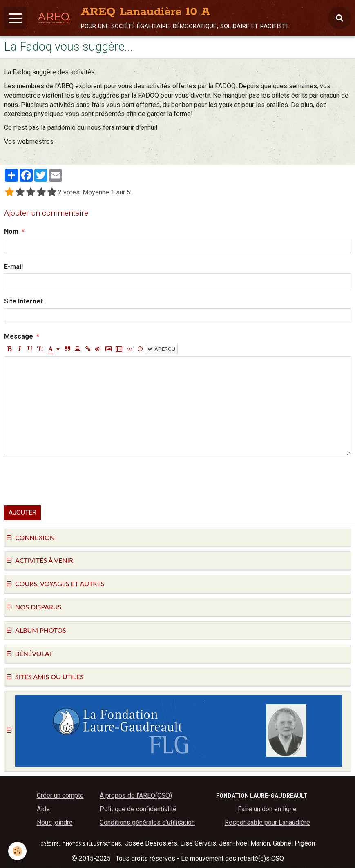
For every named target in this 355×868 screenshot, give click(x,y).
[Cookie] (17, 851)
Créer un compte (60, 796)
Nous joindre (55, 823)
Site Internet (23, 302)
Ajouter (22, 513)
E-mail (13, 267)
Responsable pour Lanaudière (267, 823)
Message (19, 337)
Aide (43, 809)
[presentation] (66, 481)
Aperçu (161, 349)
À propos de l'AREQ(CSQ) (136, 796)
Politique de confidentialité (138, 809)
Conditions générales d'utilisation (147, 823)
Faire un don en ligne (267, 809)
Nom (11, 232)
